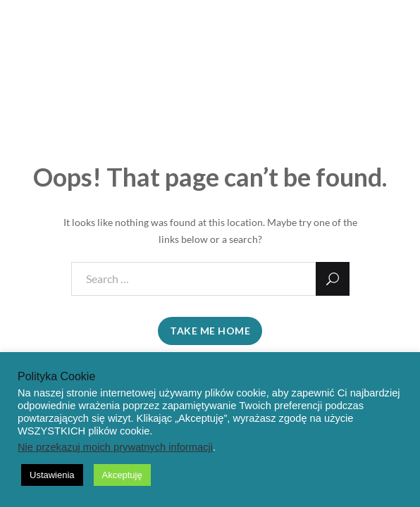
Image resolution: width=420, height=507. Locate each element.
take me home (210, 331)
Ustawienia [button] (52, 475)
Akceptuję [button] (122, 475)
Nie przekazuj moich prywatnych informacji (115, 447)
